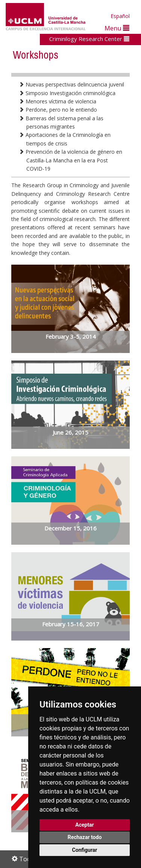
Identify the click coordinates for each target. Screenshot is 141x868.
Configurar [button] (85, 850)
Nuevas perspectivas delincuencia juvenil (71, 84)
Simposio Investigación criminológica (67, 93)
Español (120, 16)
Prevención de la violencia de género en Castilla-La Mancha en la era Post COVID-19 (70, 160)
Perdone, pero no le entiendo (58, 110)
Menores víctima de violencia (58, 101)
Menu (117, 28)
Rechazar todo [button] (85, 837)
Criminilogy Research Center (89, 39)
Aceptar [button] (85, 825)
